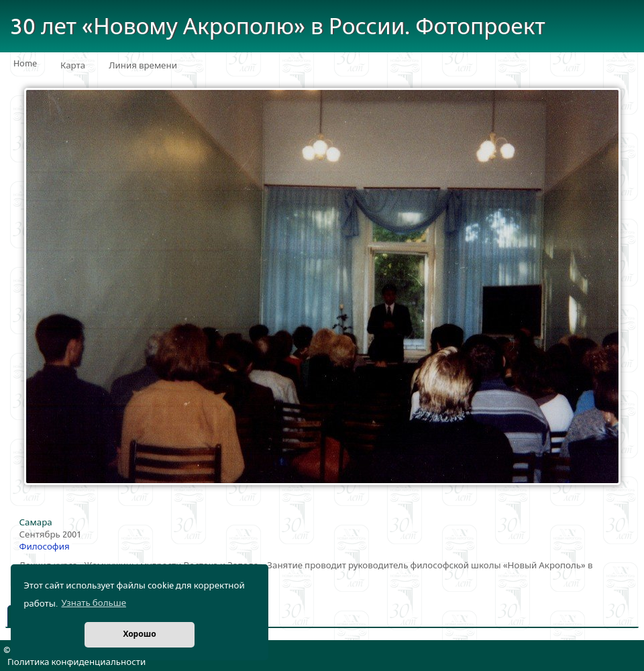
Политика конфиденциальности (76, 662)
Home (25, 64)
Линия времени (143, 66)
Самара (36, 523)
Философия (45, 547)
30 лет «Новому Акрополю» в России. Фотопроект (278, 27)
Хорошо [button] (139, 634)
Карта (73, 66)
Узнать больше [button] (94, 603)
